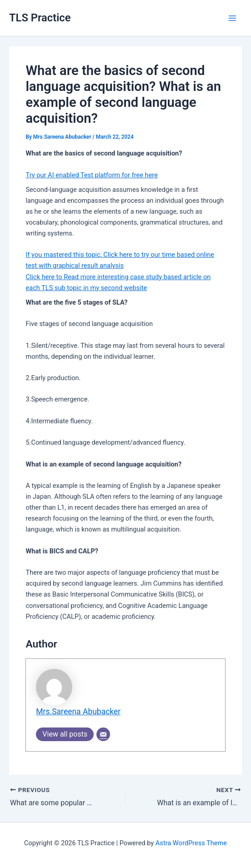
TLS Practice (40, 18)
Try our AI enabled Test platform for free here (91, 175)
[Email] (103, 734)
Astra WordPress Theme (191, 843)
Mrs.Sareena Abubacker (78, 712)
